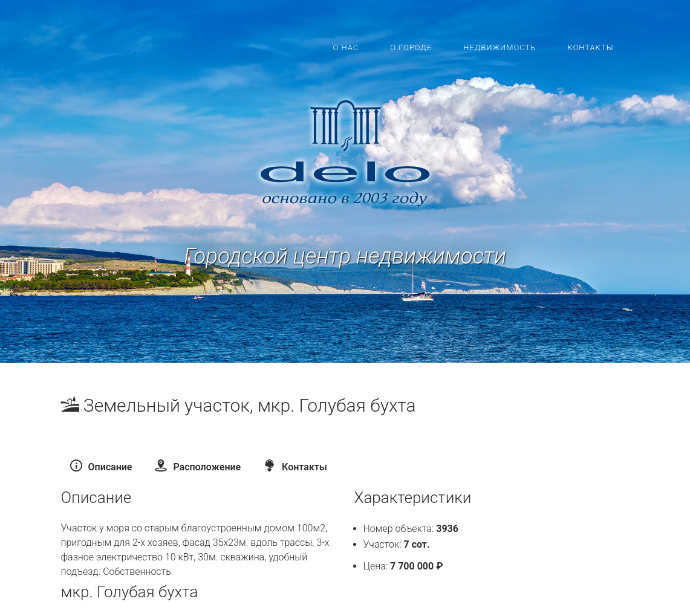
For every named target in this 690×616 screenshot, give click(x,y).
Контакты (590, 47)
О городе (411, 47)
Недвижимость (500, 47)
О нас (346, 47)
